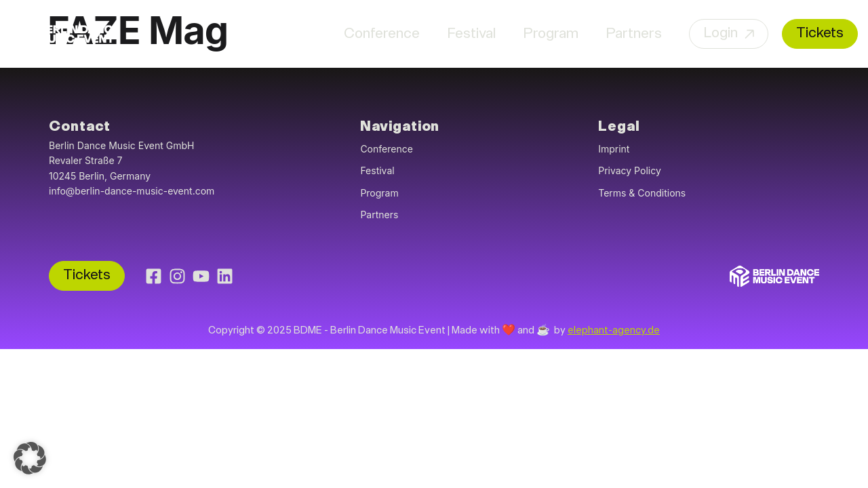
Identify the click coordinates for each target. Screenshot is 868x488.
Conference (382, 34)
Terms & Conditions (642, 193)
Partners (634, 34)
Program (551, 34)
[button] (30, 458)
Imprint (614, 149)
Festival (471, 34)
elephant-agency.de (614, 331)
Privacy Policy (630, 170)
